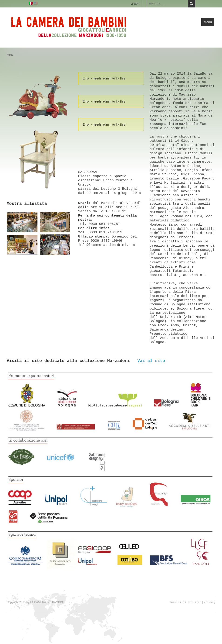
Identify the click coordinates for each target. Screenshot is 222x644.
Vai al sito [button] (151, 361)
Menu (208, 22)
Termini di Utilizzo (185, 603)
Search (192, 4)
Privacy (209, 603)
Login (134, 4)
